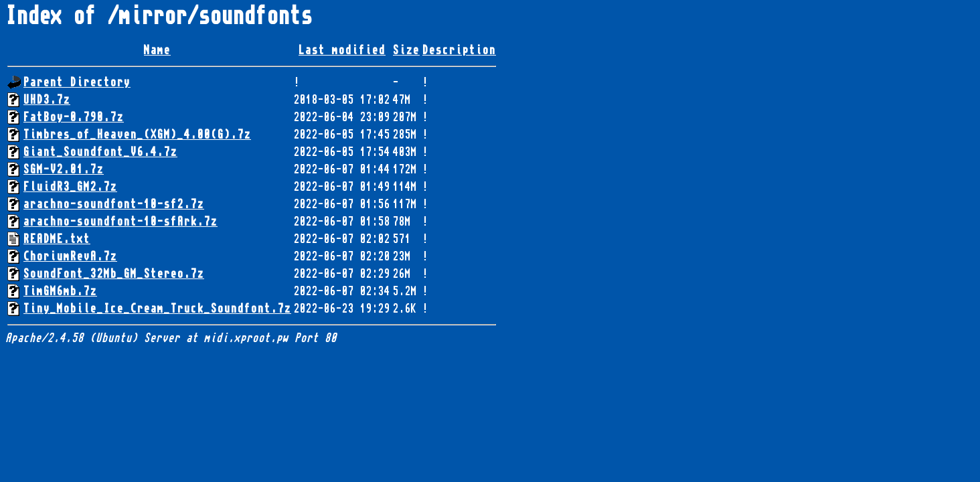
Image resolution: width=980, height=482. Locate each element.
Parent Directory (77, 82)
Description (459, 50)
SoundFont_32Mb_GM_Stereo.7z (114, 274)
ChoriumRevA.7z (70, 256)
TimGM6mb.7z (60, 291)
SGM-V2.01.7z (64, 169)
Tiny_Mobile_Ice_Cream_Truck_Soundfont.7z (157, 309)
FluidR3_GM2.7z (70, 187)
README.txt (57, 239)
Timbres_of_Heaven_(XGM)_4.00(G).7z (137, 135)
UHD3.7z (47, 100)
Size (406, 50)
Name (157, 50)
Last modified (342, 50)
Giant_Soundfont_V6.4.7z (100, 152)
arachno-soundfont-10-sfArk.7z (120, 222)
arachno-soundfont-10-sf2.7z (114, 204)
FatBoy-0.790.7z (74, 117)
